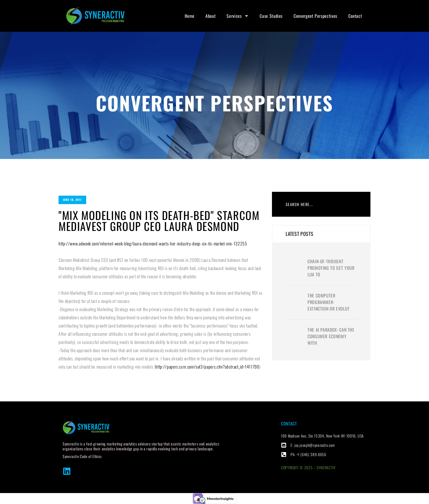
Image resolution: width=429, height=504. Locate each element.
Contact (355, 16)
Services (238, 16)
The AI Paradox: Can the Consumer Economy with (331, 336)
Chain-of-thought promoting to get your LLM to (331, 268)
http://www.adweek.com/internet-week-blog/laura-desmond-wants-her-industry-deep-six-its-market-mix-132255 (153, 244)
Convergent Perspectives (315, 16)
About (211, 16)
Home (190, 16)
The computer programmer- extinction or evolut (329, 302)
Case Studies (271, 16)
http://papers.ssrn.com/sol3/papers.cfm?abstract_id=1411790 (207, 367)
